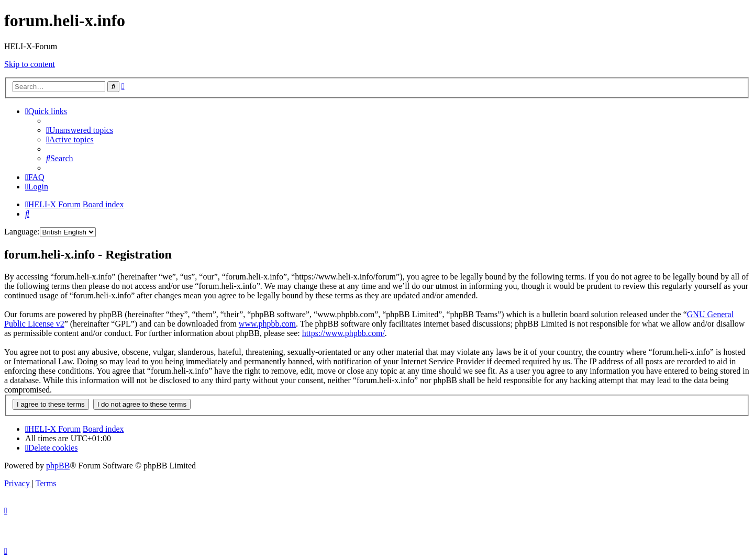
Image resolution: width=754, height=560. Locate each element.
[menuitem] (80, 130)
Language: (22, 232)
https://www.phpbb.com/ (343, 333)
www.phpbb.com (267, 324)
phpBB (58, 466)
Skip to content (30, 64)
